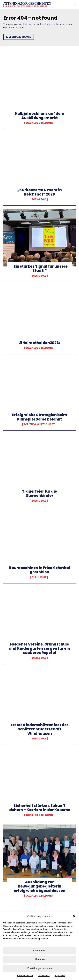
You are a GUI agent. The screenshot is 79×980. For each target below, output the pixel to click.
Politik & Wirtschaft (39, 424)
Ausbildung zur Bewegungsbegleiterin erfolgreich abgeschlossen (40, 886)
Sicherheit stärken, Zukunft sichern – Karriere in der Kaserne (39, 808)
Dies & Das (39, 199)
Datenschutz (44, 976)
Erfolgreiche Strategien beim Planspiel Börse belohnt (40, 417)
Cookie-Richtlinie (25, 976)
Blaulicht (39, 577)
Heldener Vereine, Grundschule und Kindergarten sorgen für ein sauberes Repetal (39, 649)
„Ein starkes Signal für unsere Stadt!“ (40, 268)
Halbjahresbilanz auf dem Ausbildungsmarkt (40, 116)
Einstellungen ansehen (40, 968)
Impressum (60, 976)
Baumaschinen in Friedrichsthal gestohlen (39, 570)
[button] (74, 916)
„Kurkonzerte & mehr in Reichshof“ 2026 (39, 192)
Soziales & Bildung (39, 123)
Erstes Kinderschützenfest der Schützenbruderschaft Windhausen (39, 729)
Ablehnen (40, 959)
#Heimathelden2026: (39, 343)
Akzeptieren (39, 951)
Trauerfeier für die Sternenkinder (39, 493)
